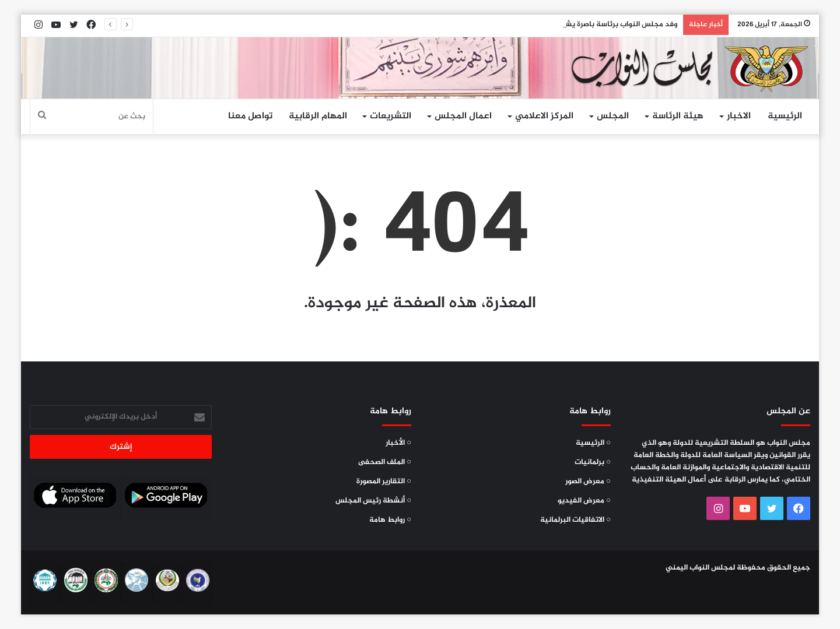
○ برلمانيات (593, 462)
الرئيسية (785, 116)
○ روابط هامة (390, 520)
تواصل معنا (250, 116)
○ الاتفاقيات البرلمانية (575, 520)
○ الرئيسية (593, 443)
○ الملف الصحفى (385, 462)
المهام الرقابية (318, 116)
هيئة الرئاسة (678, 116)
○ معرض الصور (588, 482)
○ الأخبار (398, 443)
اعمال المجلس (463, 116)
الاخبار (739, 116)
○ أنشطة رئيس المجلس (373, 501)
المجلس (613, 116)
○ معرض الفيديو (584, 501)
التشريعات (391, 116)
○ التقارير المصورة (384, 482)
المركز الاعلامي (544, 116)
